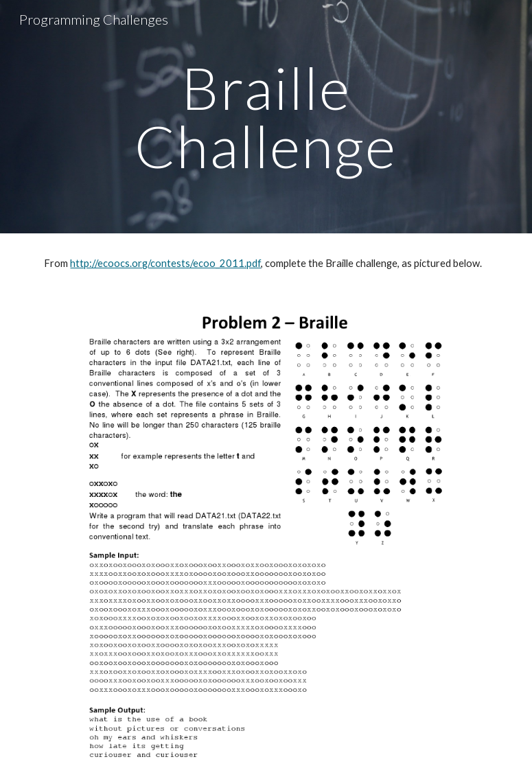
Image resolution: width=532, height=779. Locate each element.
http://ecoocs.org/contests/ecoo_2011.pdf (165, 263)
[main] (266, 117)
